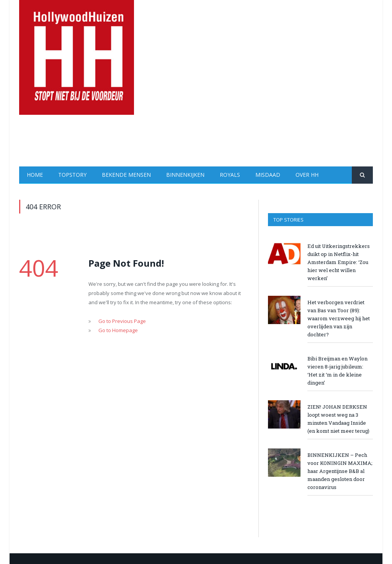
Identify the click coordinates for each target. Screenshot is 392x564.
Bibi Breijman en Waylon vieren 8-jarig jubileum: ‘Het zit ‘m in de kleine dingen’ (337, 371)
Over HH (307, 175)
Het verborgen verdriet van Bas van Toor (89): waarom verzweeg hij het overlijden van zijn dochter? (339, 318)
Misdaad (268, 175)
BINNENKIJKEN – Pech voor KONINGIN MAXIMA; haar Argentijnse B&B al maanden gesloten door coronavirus (340, 471)
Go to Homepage (118, 330)
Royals (230, 175)
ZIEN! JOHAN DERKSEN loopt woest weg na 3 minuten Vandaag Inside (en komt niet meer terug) (338, 419)
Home (35, 175)
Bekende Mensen (126, 175)
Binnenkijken (185, 175)
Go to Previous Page (122, 321)
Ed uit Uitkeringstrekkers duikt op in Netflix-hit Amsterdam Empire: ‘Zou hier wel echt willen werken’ (339, 262)
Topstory (72, 175)
